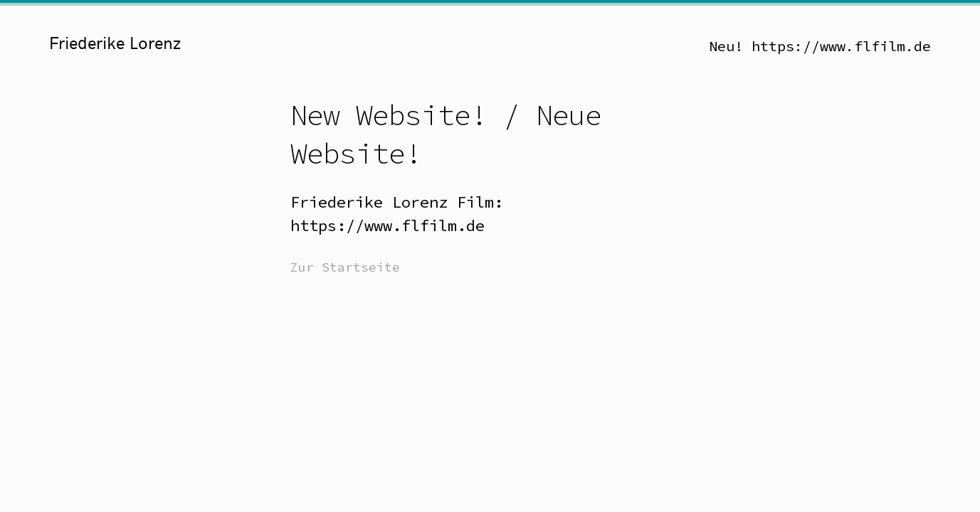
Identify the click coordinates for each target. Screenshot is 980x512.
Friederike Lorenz (115, 44)
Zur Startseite (345, 267)
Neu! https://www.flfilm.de (820, 46)
